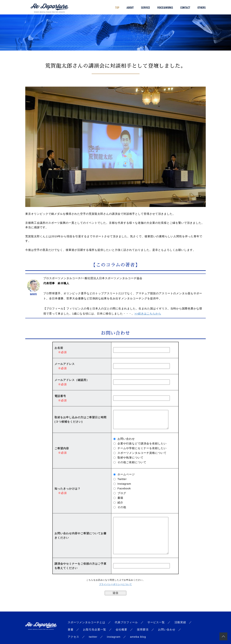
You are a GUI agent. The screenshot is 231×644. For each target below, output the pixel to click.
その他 (122, 507)
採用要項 (143, 629)
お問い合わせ (126, 439)
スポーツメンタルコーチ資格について (142, 453)
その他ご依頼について (132, 462)
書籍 (120, 498)
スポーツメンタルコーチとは (86, 622)
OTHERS (202, 8)
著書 (71, 629)
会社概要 (121, 629)
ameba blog (138, 637)
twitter (93, 637)
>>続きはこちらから (148, 314)
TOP (117, 8)
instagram (114, 637)
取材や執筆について (130, 458)
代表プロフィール (126, 622)
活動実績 (180, 622)
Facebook (124, 488)
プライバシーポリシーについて (115, 584)
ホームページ (126, 474)
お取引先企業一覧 (95, 629)
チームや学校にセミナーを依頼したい (142, 448)
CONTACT (185, 8)
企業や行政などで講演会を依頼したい (142, 443)
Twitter (122, 479)
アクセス (73, 637)
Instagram (124, 484)
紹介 (120, 502)
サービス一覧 (156, 622)
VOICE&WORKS (165, 8)
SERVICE (145, 8)
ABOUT (130, 8)
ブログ (122, 493)
